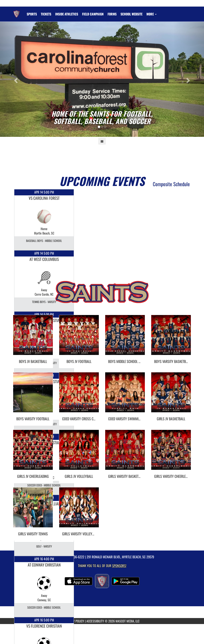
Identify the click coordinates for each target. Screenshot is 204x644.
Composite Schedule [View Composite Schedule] (171, 184)
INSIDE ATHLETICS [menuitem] (67, 14)
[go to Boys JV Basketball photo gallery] (33, 338)
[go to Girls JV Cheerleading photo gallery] (33, 453)
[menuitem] (46, 14)
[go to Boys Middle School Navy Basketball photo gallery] (125, 338)
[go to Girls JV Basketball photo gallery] (171, 395)
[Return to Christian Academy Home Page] (17, 12)
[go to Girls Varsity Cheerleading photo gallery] (171, 453)
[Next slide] (189, 79)
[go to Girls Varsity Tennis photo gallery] (33, 510)
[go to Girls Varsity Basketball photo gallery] (125, 453)
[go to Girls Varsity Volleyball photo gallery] (79, 510)
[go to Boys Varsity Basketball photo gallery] (171, 338)
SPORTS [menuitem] (32, 14)
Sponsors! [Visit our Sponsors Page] (119, 566)
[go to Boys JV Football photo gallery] (79, 338)
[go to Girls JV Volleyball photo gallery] (79, 453)
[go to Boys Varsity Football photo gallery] (33, 395)
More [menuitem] (152, 14)
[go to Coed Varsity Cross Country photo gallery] (79, 395)
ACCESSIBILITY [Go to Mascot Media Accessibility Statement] (95, 621)
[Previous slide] (15, 79)
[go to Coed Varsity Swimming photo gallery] (125, 395)
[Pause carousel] (102, 141)
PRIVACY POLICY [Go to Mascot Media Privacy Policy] (74, 621)
